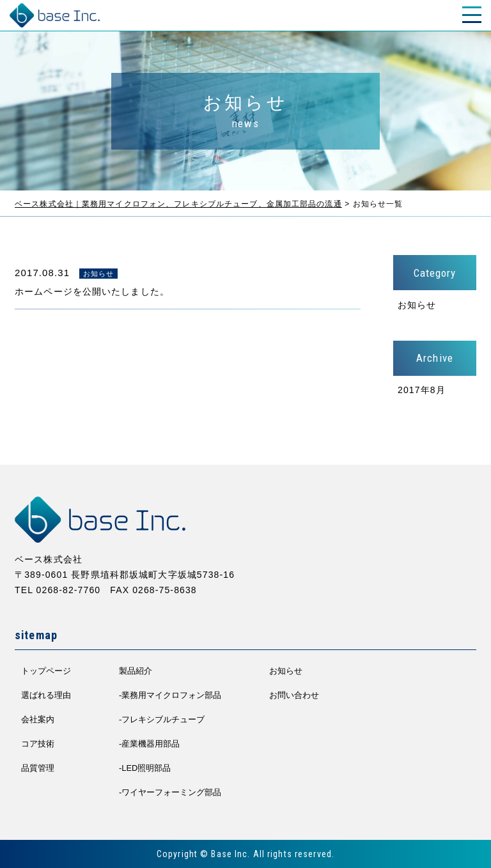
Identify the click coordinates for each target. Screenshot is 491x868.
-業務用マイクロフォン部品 (170, 695)
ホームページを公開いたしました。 (92, 291)
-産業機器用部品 (149, 744)
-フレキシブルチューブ (162, 719)
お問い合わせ (294, 695)
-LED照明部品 (145, 768)
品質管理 (38, 768)
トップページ (46, 671)
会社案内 (38, 719)
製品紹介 (136, 671)
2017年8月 (422, 390)
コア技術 (38, 744)
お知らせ (417, 305)
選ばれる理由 (46, 695)
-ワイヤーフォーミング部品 (170, 792)
